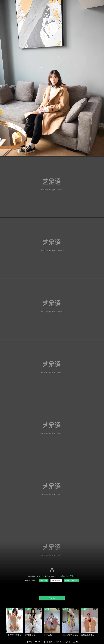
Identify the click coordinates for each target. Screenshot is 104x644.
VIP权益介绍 (56, 581)
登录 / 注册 (44, 581)
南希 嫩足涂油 (48, 635)
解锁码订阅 (49, 642)
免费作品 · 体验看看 (71, 581)
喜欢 (30, 642)
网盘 (68, 642)
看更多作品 (52, 598)
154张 (60, 642)
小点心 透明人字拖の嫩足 (70, 635)
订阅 (39, 642)
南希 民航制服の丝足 (88, 635)
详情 (77, 642)
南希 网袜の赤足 (30, 635)
